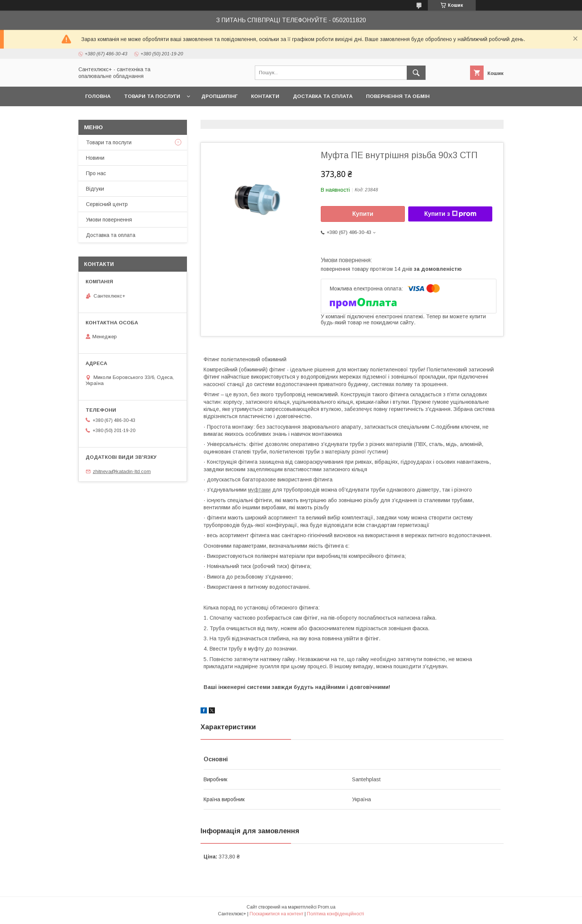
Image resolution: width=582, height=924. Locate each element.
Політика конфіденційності (335, 914)
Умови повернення (109, 220)
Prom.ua (327, 907)
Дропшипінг (219, 96)
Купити (363, 214)
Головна (98, 96)
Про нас (96, 173)
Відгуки (95, 189)
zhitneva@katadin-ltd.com (122, 471)
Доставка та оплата (111, 235)
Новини (95, 158)
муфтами (259, 490)
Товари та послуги (152, 96)
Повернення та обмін (398, 96)
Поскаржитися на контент (276, 914)
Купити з (450, 214)
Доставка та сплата (323, 96)
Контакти (265, 96)
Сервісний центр (107, 204)
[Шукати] (416, 73)
